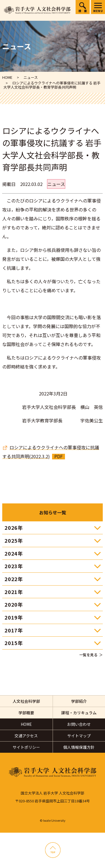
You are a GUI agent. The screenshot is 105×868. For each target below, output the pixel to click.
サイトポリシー (26, 747)
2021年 (14, 592)
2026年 (14, 528)
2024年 (14, 553)
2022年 (14, 579)
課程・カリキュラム (79, 713)
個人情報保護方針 (79, 747)
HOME (26, 724)
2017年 (14, 630)
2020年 (14, 604)
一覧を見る (88, 655)
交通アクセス (26, 736)
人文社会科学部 (26, 701)
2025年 (14, 540)
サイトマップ (79, 736)
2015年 (14, 643)
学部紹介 (79, 701)
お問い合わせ (79, 724)
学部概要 (26, 713)
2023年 (14, 566)
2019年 (14, 617)
